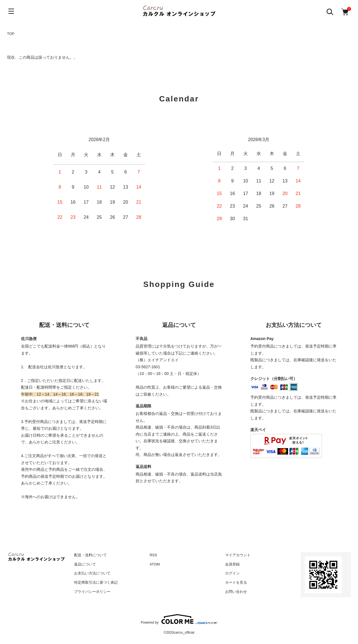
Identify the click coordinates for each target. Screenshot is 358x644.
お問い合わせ (236, 592)
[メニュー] (11, 11)
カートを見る (236, 582)
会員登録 (232, 564)
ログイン (232, 573)
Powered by (179, 619)
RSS (153, 555)
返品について (85, 564)
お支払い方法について (92, 573)
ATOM (155, 564)
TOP (11, 34)
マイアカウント (238, 555)
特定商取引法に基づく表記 (96, 582)
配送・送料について (90, 555)
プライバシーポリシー (92, 592)
